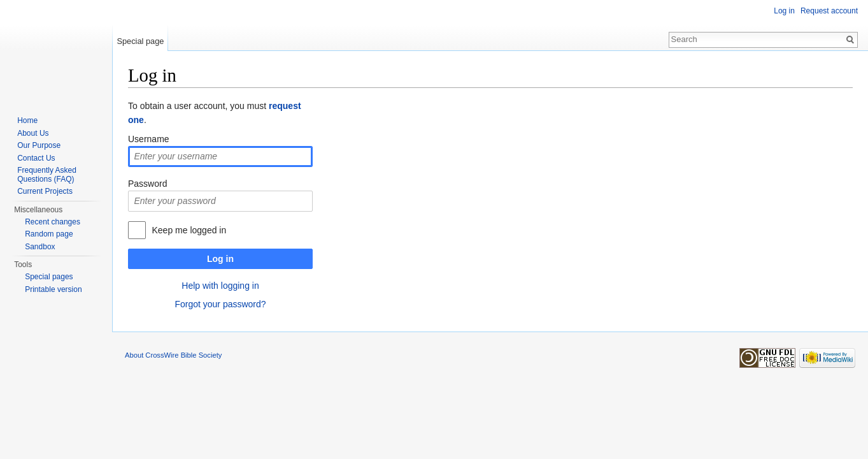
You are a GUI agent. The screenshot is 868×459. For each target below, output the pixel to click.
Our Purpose (39, 145)
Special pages (49, 277)
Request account (829, 11)
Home (27, 120)
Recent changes (53, 222)
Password (147, 184)
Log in (220, 259)
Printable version (53, 289)
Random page (49, 234)
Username (149, 139)
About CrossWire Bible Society (173, 355)
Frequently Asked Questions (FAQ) (47, 175)
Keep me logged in (189, 230)
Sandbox (40, 247)
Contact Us (36, 158)
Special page (140, 41)
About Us (33, 133)
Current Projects (45, 191)
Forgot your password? (220, 304)
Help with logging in (220, 286)
